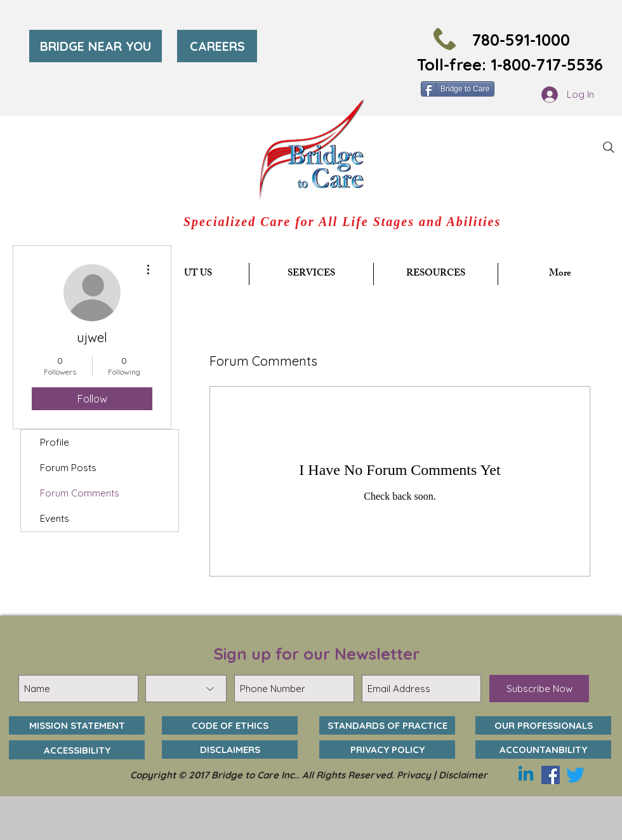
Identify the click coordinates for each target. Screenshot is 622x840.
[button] (311, 274)
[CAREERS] (217, 46)
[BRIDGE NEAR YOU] (96, 46)
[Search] (609, 147)
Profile (55, 442)
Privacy (414, 775)
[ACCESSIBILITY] (77, 750)
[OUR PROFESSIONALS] (543, 725)
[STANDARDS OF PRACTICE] (387, 725)
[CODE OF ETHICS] (230, 725)
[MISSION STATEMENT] (77, 725)
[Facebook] (551, 775)
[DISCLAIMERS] (230, 750)
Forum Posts (68, 468)
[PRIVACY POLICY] (387, 750)
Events (55, 518)
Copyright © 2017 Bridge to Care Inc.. (216, 775)
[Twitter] (575, 775)
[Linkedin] (526, 775)
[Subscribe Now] (539, 689)
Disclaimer (463, 775)
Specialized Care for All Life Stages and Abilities (342, 222)
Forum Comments (80, 493)
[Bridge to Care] (458, 89)
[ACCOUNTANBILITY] (543, 750)
